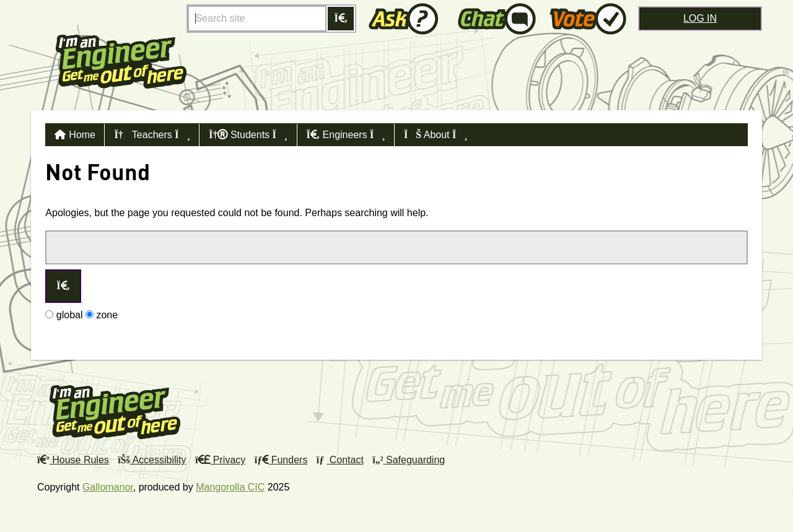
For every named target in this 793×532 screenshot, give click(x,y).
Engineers (346, 135)
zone (102, 315)
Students (248, 135)
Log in (700, 18)
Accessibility (152, 460)
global (64, 315)
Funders (281, 460)
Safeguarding (409, 460)
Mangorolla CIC (230, 487)
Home (82, 135)
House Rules (73, 460)
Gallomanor (108, 487)
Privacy (220, 460)
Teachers (152, 135)
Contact (340, 460)
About (436, 135)
